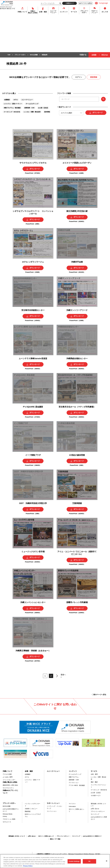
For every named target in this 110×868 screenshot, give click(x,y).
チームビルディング (32, 104)
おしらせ (105, 12)
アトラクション (74, 783)
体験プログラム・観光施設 (12, 108)
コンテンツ (64, 12)
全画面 (94, 55)
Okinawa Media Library (8, 815)
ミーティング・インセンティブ (55, 807)
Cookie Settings (74, 862)
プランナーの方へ (84, 12)
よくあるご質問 (8, 777)
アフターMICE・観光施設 (77, 785)
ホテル (16, 100)
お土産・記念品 (43, 108)
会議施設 (7, 100)
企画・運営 (94, 774)
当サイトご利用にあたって (76, 810)
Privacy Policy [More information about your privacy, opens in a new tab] (28, 867)
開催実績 (28, 812)
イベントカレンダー (9, 780)
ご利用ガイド (70, 3)
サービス (74, 12)
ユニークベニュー (53, 12)
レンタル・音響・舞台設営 (32, 112)
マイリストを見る (86, 3)
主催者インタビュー (31, 809)
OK (89, 862)
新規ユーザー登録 (55, 839)
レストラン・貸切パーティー (13, 104)
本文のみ (105, 55)
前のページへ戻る (100, 695)
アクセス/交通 (7, 774)
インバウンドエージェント (98, 786)
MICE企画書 (7, 806)
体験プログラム (74, 777)
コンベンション (52, 811)
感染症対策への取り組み (10, 785)
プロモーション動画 (9, 819)
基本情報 (47, 112)
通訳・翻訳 (94, 782)
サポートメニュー (95, 12)
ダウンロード (98, 113)
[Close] (107, 862)
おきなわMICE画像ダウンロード (11, 810)
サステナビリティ (8, 788)
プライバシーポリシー (98, 812)
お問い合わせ (95, 809)
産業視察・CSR (29, 108)
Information (72, 807)
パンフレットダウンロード (32, 805)
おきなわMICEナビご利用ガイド (99, 818)
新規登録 (94, 77)
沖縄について (22, 12)
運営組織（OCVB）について (98, 805)
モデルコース (7, 822)
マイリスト (72, 804)
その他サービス (96, 796)
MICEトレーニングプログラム (33, 815)
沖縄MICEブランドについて (10, 792)
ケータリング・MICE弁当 (12, 112)
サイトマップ (95, 814)
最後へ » (63, 676)
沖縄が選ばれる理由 (33, 12)
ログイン (79, 77)
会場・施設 (43, 12)
